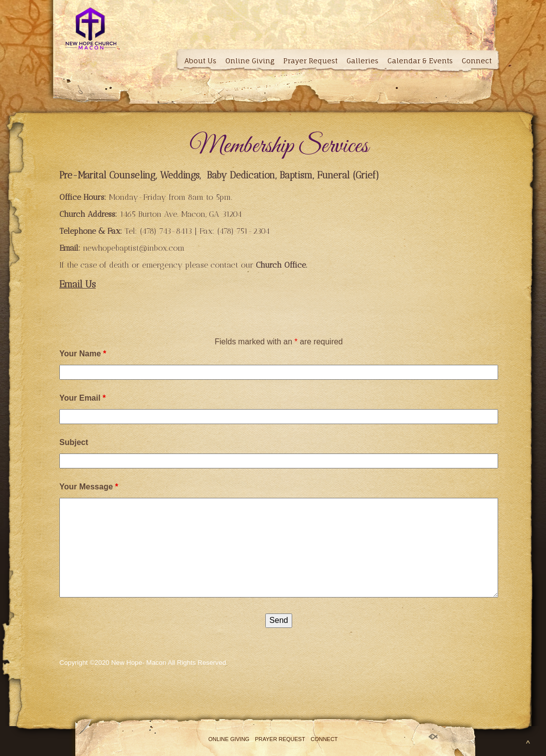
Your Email (83, 398)
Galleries (363, 61)
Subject (74, 442)
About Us (200, 61)
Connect (477, 61)
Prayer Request (310, 61)
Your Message (89, 487)
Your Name (83, 354)
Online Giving (250, 61)
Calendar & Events (420, 61)
